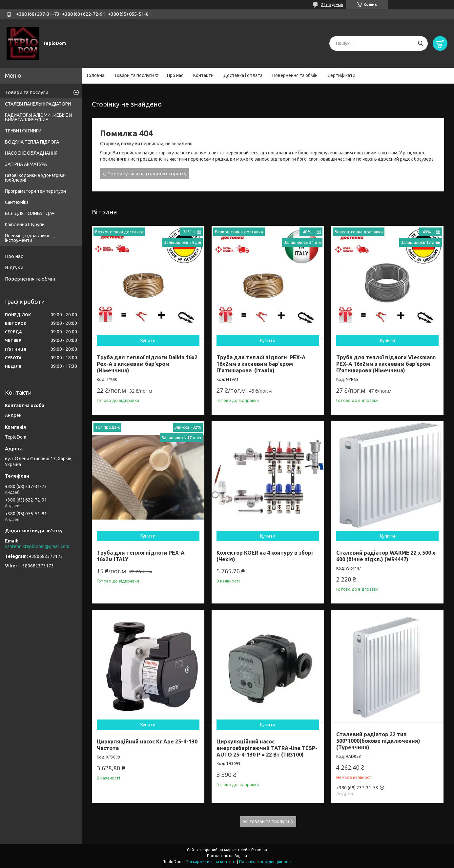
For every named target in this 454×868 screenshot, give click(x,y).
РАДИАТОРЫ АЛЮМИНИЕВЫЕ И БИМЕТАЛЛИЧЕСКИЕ (39, 117)
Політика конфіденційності (265, 862)
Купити (148, 341)
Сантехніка (17, 202)
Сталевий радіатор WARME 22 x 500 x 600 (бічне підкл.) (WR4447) (386, 556)
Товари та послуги (134, 75)
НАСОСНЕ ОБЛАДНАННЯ (31, 153)
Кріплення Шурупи (25, 225)
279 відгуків (332, 4)
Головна (96, 75)
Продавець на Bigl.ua (227, 856)
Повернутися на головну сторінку (147, 174)
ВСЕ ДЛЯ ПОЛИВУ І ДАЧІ (30, 213)
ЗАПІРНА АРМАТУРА (26, 164)
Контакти (203, 75)
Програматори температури (35, 191)
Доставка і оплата (243, 75)
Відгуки (14, 267)
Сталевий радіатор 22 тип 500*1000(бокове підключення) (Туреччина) (378, 741)
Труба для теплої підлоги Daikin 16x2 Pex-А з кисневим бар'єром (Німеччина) (147, 364)
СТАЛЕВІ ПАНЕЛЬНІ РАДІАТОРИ (38, 104)
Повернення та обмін (295, 75)
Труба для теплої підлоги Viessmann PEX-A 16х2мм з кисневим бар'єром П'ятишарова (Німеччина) (386, 364)
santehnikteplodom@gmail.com (37, 546)
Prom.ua (259, 850)
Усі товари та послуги (266, 821)
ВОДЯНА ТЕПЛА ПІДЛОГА (32, 142)
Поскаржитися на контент (211, 862)
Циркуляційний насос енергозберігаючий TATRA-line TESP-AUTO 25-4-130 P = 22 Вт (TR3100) (267, 748)
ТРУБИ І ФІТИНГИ (23, 131)
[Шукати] (420, 43)
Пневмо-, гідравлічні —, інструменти (30, 238)
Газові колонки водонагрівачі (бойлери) (36, 178)
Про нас (175, 75)
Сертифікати (341, 75)
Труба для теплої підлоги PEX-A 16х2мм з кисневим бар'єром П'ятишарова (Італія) (261, 364)
